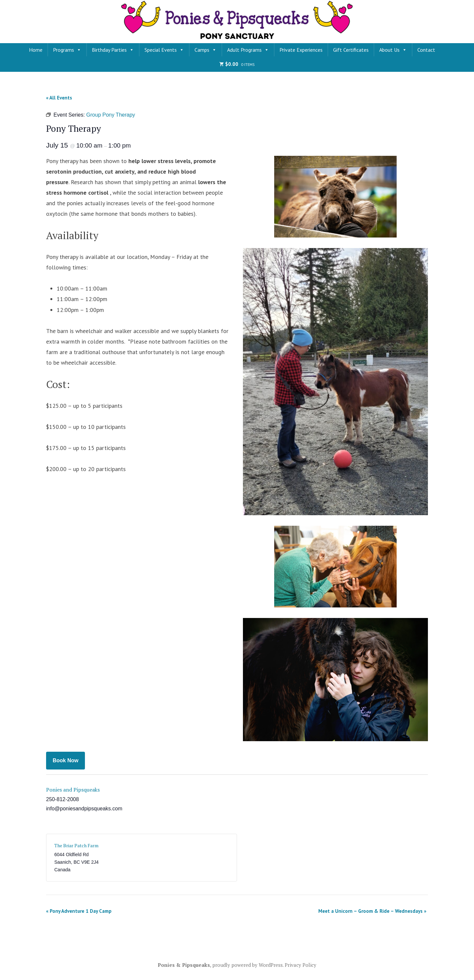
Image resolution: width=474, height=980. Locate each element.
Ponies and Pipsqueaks (73, 790)
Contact (426, 50)
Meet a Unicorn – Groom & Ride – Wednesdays (372, 911)
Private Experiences (301, 50)
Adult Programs (248, 50)
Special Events (164, 50)
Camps (206, 50)
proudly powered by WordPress (248, 965)
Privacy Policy (301, 965)
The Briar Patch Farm (76, 845)
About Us (393, 50)
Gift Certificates (351, 50)
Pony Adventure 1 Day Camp (79, 911)
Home (36, 50)
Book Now (66, 760)
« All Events (59, 98)
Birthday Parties (113, 50)
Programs (67, 50)
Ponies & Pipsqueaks (184, 965)
